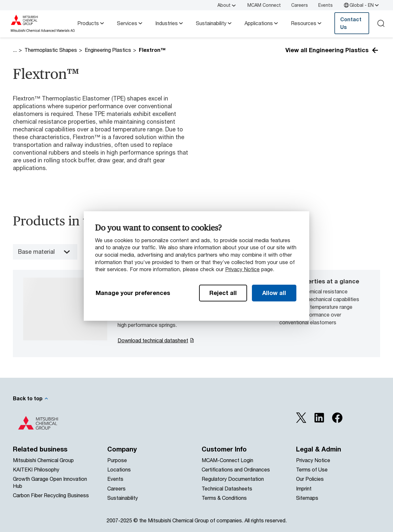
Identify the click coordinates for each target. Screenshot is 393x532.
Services (130, 23)
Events (326, 5)
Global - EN (362, 5)
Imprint (304, 488)
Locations (119, 469)
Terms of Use (312, 469)
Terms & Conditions (224, 498)
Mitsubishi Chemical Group (43, 460)
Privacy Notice (242, 269)
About (227, 5)
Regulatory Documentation (233, 479)
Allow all (274, 293)
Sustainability (214, 23)
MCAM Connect (264, 5)
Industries (170, 23)
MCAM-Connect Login (227, 460)
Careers (300, 5)
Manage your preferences (133, 293)
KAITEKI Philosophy (36, 469)
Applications (262, 23)
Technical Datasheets (227, 488)
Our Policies (310, 479)
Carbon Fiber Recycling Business (51, 495)
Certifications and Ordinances (236, 469)
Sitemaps (307, 498)
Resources (307, 23)
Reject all (223, 293)
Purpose (117, 460)
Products (91, 23)
